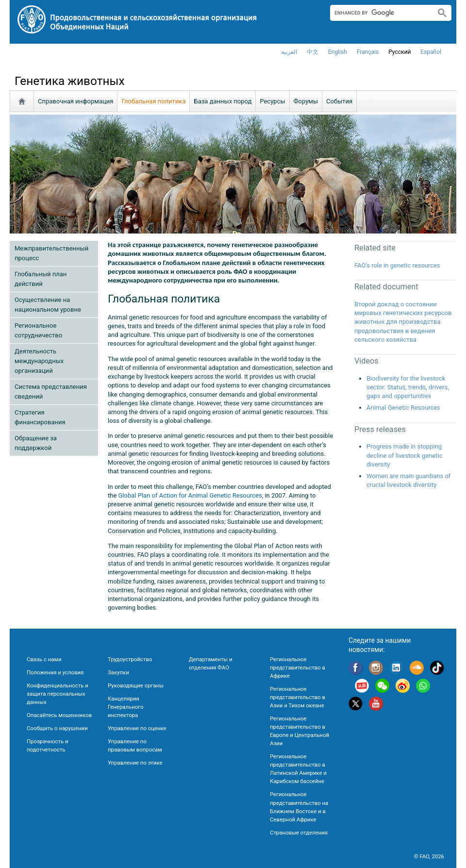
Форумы (306, 101)
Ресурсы (272, 101)
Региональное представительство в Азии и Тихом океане (298, 697)
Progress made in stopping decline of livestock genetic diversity (405, 455)
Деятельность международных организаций (39, 361)
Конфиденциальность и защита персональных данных (58, 694)
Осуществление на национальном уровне (48, 305)
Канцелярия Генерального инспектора (125, 707)
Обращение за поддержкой (36, 443)
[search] (379, 13)
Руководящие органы (136, 685)
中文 (313, 52)
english (338, 52)
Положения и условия (55, 672)
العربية (289, 52)
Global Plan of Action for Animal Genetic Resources (190, 495)
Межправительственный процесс (51, 253)
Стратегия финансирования (40, 417)
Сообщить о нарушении (57, 728)
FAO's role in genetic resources (397, 265)
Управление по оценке (137, 728)
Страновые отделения (299, 833)
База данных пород (223, 101)
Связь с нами (44, 659)
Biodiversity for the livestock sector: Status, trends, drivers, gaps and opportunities (408, 387)
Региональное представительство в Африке (298, 668)
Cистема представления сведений (51, 392)
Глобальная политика (153, 101)
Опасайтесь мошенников (59, 715)
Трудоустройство (130, 659)
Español (431, 52)
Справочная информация (75, 101)
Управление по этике (135, 763)
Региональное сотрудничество (38, 330)
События (339, 101)
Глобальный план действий (41, 279)
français (368, 52)
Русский (399, 52)
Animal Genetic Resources (403, 408)
